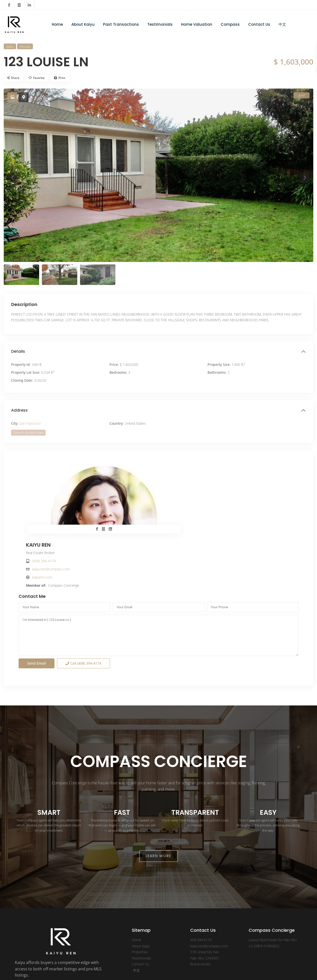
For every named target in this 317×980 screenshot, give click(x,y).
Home (57, 24)
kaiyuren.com (182, 502)
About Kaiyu (83, 24)
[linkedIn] (29, 5)
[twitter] (19, 5)
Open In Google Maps (28, 432)
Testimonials (160, 24)
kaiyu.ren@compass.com (191, 494)
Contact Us (259, 24)
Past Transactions (121, 24)
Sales (10, 47)
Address (19, 410)
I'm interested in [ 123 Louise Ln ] (158, 583)
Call (83, 611)
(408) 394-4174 (184, 485)
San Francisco (30, 423)
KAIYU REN (178, 469)
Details (18, 351)
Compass (230, 24)
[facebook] (9, 5)
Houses (25, 47)
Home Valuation (197, 24)
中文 (282, 24)
